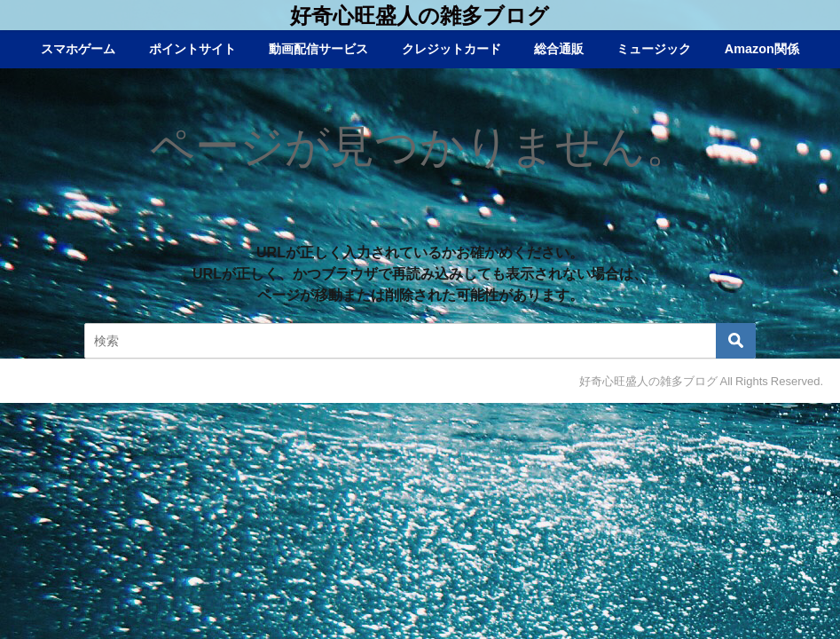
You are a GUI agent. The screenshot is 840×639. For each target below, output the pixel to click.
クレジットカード (451, 49)
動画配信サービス (318, 49)
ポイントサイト (192, 49)
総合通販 (559, 49)
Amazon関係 (762, 49)
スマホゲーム (78, 49)
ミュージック (654, 49)
